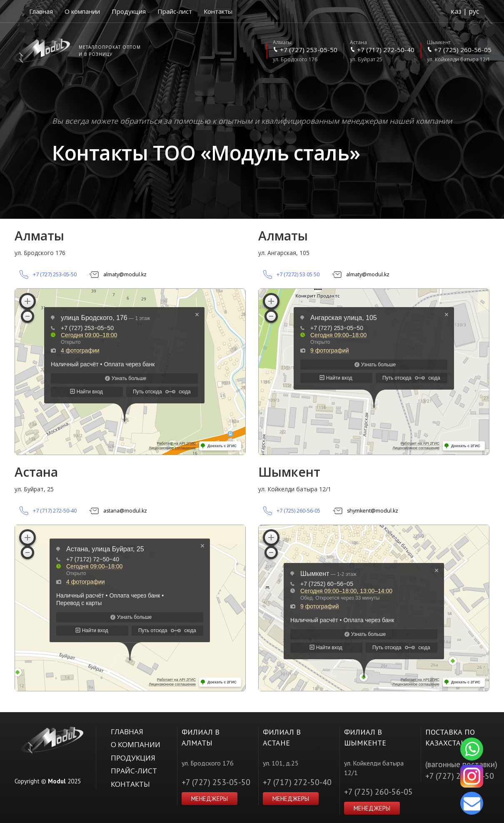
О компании (82, 11)
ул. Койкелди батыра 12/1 (459, 51)
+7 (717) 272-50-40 (297, 782)
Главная (41, 11)
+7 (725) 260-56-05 (378, 792)
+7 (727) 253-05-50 (216, 782)
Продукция (129, 11)
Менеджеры (210, 799)
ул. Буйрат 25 (382, 51)
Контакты (218, 11)
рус (474, 11)
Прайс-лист (175, 11)
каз (456, 11)
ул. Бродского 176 (305, 51)
